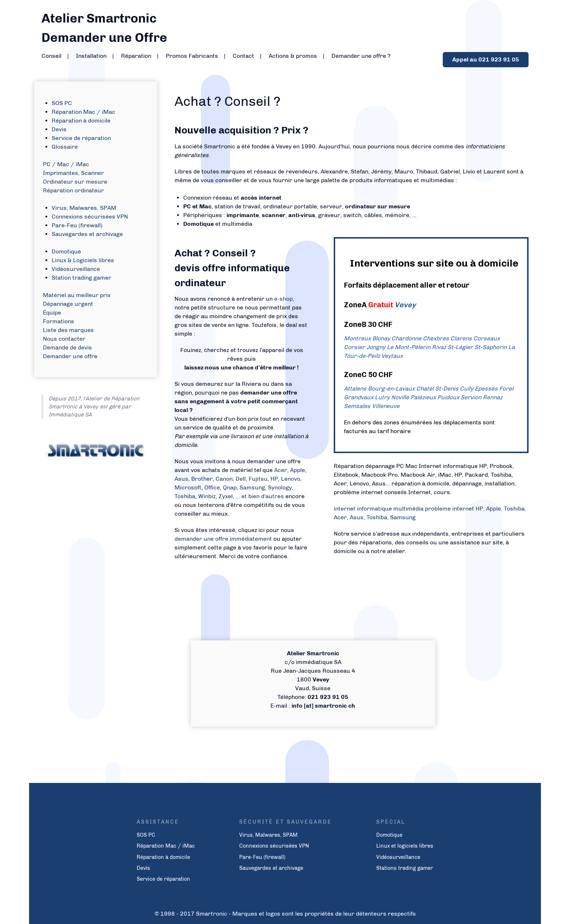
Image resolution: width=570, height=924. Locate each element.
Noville (400, 397)
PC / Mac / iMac (66, 164)
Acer (281, 470)
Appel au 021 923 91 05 (486, 59)
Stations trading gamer (405, 868)
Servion (471, 397)
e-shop (283, 299)
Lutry (382, 397)
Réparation (136, 56)
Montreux (357, 338)
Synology (280, 487)
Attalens (355, 389)
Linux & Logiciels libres (83, 260)
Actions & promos (293, 56)
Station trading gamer (81, 278)
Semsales (357, 406)
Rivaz (439, 347)
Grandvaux (359, 397)
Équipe (52, 313)
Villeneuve (386, 406)
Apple (298, 470)
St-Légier (460, 347)
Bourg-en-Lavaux (391, 389)
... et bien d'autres (260, 496)
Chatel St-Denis (437, 389)
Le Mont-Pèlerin (409, 347)
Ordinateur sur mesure (75, 182)
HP (274, 479)
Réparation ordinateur (73, 190)
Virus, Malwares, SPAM (84, 208)
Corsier (354, 347)
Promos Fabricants (192, 56)
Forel (506, 389)
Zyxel (226, 496)
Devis (59, 129)
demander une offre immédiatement (224, 539)
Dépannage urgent (68, 304)
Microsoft (188, 487)
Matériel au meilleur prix (77, 295)
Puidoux (448, 397)
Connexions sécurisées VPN (90, 217)
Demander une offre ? (361, 56)
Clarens (461, 338)
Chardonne (406, 338)
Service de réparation (81, 138)
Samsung (252, 487)
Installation (91, 56)
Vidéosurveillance (76, 269)
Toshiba (185, 496)
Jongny (376, 347)
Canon (224, 479)
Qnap (230, 487)
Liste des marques (68, 330)
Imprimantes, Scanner (73, 173)
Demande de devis (67, 347)
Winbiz (207, 496)
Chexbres (436, 338)
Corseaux (487, 338)
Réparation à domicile (81, 121)
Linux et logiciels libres (405, 846)
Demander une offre (70, 356)
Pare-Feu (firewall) (77, 225)
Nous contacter (64, 339)
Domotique (66, 251)
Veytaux (392, 356)
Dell (241, 479)
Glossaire (65, 147)
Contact (243, 56)
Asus (181, 479)
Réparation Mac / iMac (83, 112)
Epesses (486, 389)
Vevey (405, 305)
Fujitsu (258, 479)
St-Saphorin (491, 347)
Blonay (381, 338)
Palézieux (423, 397)
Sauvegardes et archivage (87, 234)
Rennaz (493, 397)
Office (212, 487)
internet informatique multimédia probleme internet (404, 509)
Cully (467, 389)
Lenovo (291, 479)
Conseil (51, 56)
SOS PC (62, 103)
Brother (202, 479)
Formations (59, 321)
